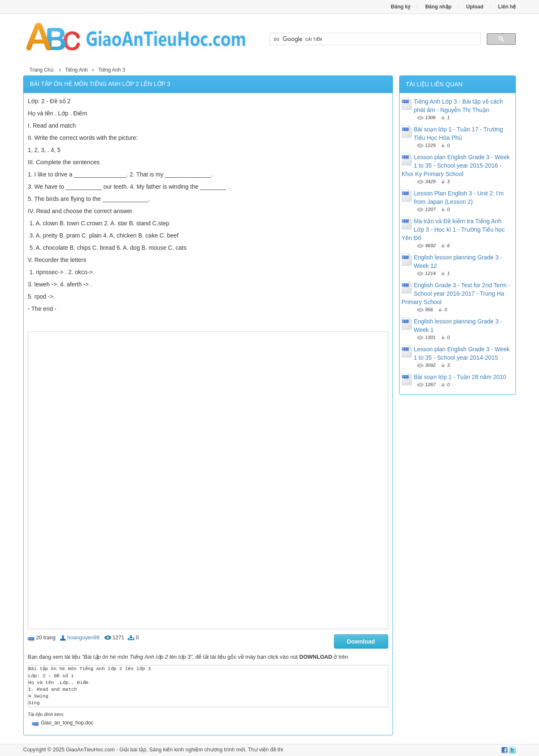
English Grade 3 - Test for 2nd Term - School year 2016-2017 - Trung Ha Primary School (456, 294)
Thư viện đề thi (266, 750)
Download (361, 641)
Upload (475, 7)
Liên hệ (507, 7)
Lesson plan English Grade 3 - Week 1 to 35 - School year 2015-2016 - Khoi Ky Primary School (456, 166)
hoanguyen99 (83, 638)
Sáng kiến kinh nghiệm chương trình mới (197, 750)
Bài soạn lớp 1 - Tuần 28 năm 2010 (460, 377)
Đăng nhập (438, 7)
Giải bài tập (133, 750)
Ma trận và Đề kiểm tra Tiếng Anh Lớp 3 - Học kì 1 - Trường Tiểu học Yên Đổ (453, 230)
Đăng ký (401, 7)
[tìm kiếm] (374, 39)
